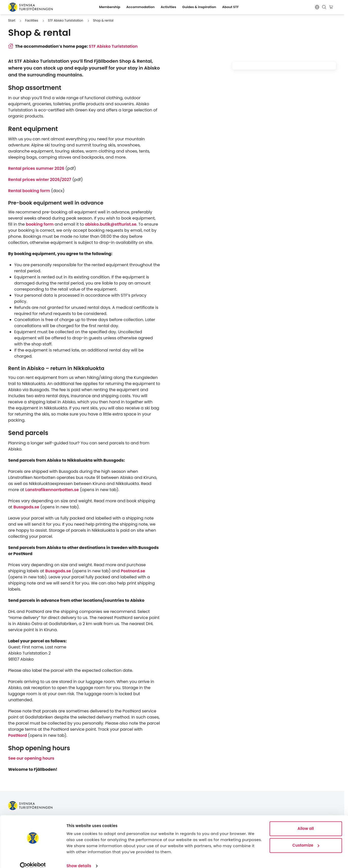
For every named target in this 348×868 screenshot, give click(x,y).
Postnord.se (133, 571)
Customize (306, 837)
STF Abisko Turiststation (66, 20)
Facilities (32, 20)
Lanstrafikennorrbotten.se (52, 490)
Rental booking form (29, 191)
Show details (79, 858)
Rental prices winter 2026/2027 (40, 180)
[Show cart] (332, 7)
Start (12, 20)
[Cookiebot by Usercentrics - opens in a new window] (33, 858)
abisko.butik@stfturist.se (111, 224)
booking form (40, 224)
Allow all (306, 821)
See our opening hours (31, 758)
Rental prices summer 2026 (36, 168)
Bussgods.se (26, 507)
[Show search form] (324, 7)
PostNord (18, 735)
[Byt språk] (317, 7)
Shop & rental (103, 20)
